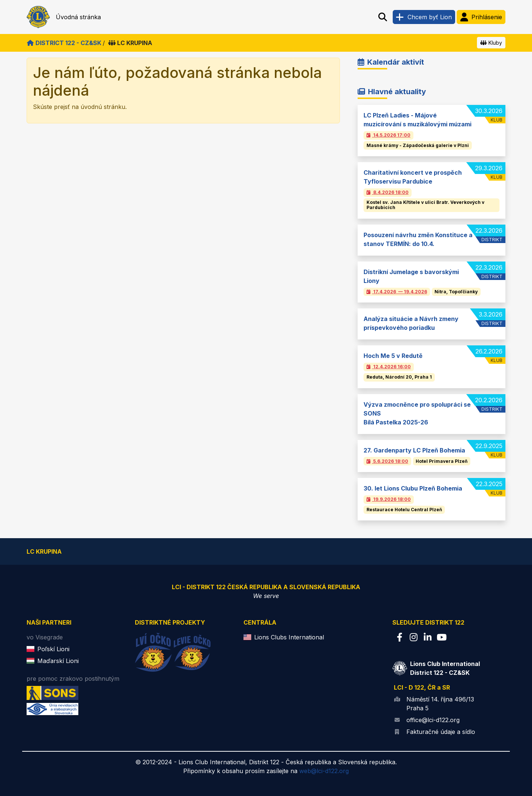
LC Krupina (130, 43)
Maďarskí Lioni (58, 661)
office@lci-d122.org (433, 720)
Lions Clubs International (289, 637)
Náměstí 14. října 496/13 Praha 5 (440, 704)
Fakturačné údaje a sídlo (441, 732)
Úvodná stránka (78, 17)
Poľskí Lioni (53, 649)
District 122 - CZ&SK (64, 43)
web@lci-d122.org (324, 771)
